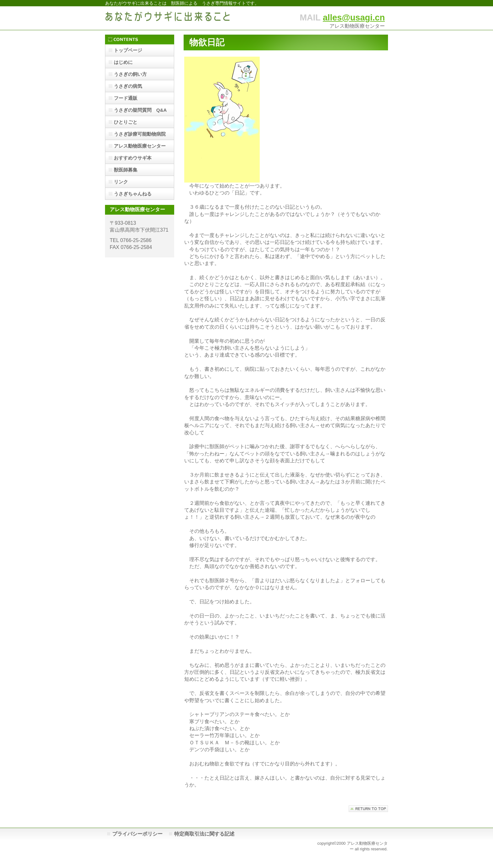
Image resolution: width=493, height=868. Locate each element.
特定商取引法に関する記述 (204, 834)
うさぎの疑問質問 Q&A (140, 110)
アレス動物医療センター (140, 146)
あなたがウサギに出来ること (168, 18)
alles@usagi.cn (354, 17)
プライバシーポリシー (137, 834)
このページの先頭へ (368, 809)
